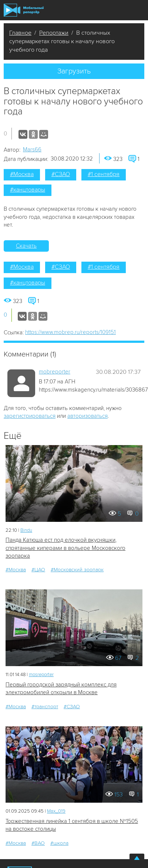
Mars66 (32, 149)
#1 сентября (104, 174)
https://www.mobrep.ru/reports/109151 (70, 332)
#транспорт (45, 707)
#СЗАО (61, 174)
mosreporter (41, 675)
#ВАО (38, 843)
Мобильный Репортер (24, 10)
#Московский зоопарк (77, 570)
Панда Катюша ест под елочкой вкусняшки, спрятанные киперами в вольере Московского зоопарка (65, 548)
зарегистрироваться (30, 416)
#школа (59, 843)
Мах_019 (56, 811)
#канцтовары (28, 190)
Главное (20, 33)
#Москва (22, 174)
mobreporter (55, 372)
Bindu (26, 530)
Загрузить (74, 71)
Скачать (26, 246)
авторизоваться (88, 416)
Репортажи (54, 33)
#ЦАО (38, 570)
